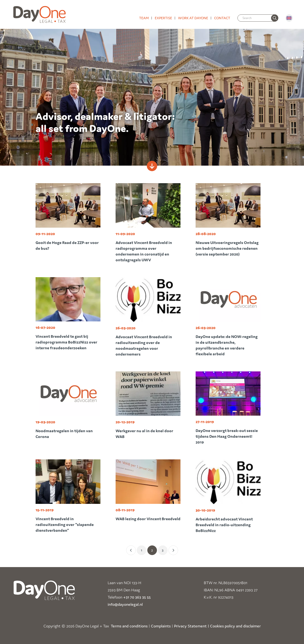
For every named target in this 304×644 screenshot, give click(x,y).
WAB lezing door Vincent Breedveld (148, 519)
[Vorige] (131, 550)
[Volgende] (173, 550)
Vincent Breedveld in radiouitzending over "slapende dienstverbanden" (65, 525)
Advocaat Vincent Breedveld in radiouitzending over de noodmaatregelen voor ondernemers (144, 345)
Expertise (163, 18)
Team (144, 18)
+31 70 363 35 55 (137, 597)
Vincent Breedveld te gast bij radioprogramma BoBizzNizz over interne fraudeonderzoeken (66, 342)
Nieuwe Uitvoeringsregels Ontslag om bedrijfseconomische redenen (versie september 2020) (227, 248)
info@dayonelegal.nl (125, 604)
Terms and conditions (129, 626)
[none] (275, 18)
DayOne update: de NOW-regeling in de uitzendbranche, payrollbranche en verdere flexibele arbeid (227, 345)
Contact (222, 18)
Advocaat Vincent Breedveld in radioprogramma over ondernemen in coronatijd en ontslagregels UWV (144, 251)
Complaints (161, 626)
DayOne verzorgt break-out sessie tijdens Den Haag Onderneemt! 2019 (227, 436)
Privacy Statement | (192, 626)
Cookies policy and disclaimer (235, 626)
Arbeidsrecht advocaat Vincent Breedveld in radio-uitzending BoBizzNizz (224, 525)
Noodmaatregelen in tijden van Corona (64, 434)
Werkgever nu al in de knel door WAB (144, 434)
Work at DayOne (193, 18)
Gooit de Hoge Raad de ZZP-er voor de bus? (67, 245)
